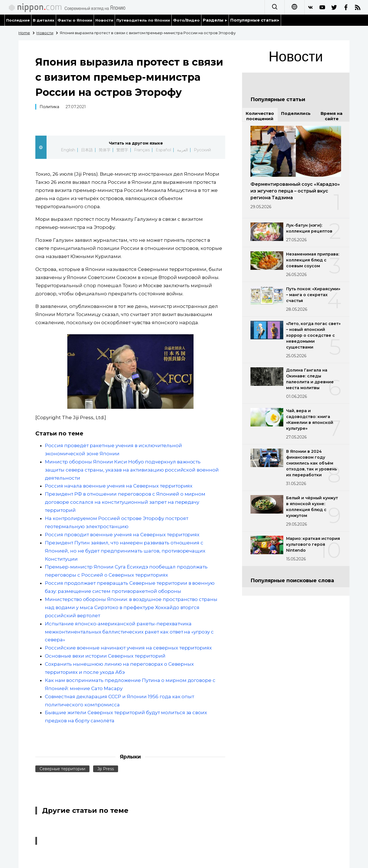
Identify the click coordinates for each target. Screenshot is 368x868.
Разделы (215, 20)
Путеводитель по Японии (143, 20)
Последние (18, 20)
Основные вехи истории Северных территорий (105, 656)
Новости (104, 20)
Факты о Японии (75, 20)
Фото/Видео (186, 20)
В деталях (44, 20)
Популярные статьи (255, 20)
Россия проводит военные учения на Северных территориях (122, 535)
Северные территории (62, 769)
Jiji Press (106, 769)
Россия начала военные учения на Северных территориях (119, 486)
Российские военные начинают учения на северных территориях (128, 648)
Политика (49, 107)
